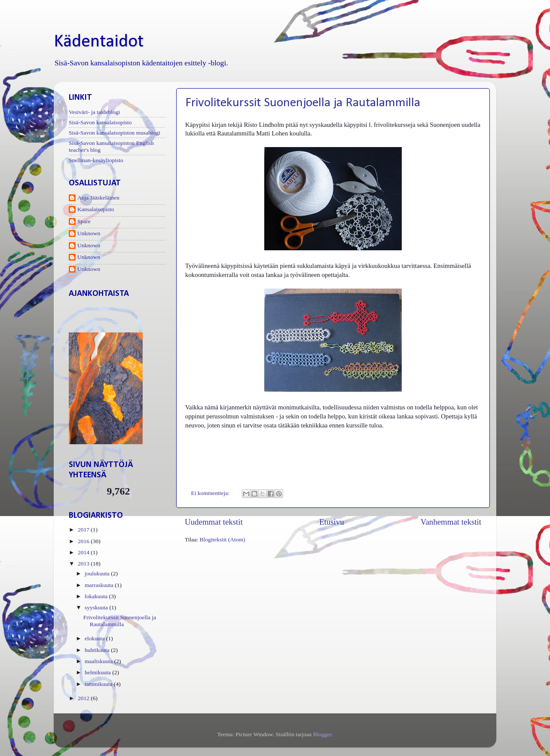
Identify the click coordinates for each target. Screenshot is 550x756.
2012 (84, 698)
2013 (84, 564)
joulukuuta (98, 573)
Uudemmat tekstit (214, 522)
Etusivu (332, 522)
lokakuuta (97, 596)
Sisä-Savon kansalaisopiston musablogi (115, 133)
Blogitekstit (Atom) (222, 539)
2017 (84, 530)
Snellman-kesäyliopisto (96, 160)
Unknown (89, 233)
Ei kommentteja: (211, 493)
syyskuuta (97, 607)
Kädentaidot (99, 42)
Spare (84, 221)
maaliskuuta (99, 661)
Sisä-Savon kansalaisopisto (100, 122)
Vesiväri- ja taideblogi (94, 112)
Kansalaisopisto (96, 209)
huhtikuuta (98, 650)
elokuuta (95, 638)
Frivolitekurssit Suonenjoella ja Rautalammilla (303, 103)
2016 (84, 541)
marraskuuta (100, 585)
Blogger (322, 734)
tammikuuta (99, 684)
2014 (84, 552)
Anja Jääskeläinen (98, 198)
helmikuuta (98, 672)
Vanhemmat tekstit (451, 522)
